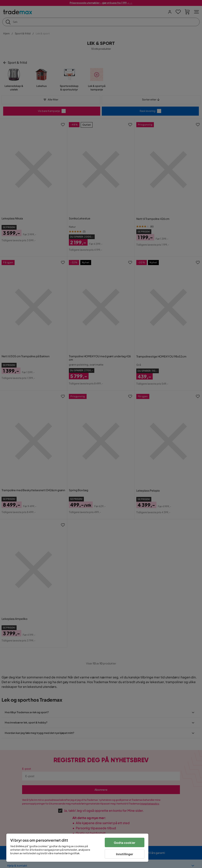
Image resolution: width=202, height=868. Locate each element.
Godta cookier (125, 843)
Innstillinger (125, 854)
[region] (77, 848)
